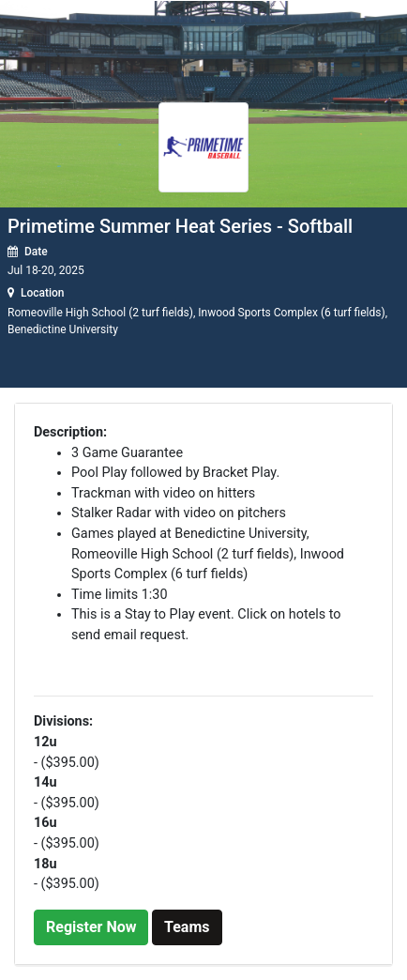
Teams (187, 927)
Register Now (91, 927)
